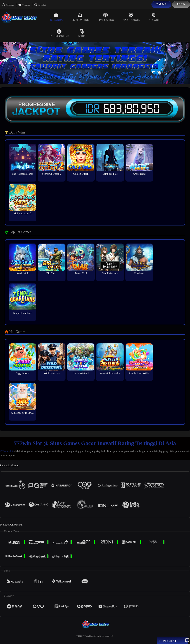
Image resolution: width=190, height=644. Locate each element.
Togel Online (60, 33)
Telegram (24, 5)
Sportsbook (131, 17)
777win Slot (6, 451)
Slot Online (80, 17)
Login (181, 4)
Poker (82, 33)
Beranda (56, 17)
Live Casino (106, 17)
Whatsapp (8, 5)
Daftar (161, 4)
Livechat (40, 5)
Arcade (154, 17)
